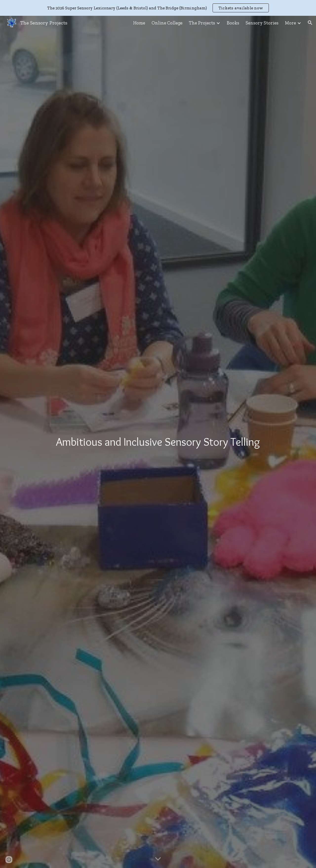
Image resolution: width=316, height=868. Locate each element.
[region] (158, 8)
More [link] (290, 23)
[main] (158, 442)
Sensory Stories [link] (262, 23)
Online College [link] (167, 23)
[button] (310, 23)
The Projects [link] (202, 23)
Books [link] (233, 23)
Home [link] (139, 23)
